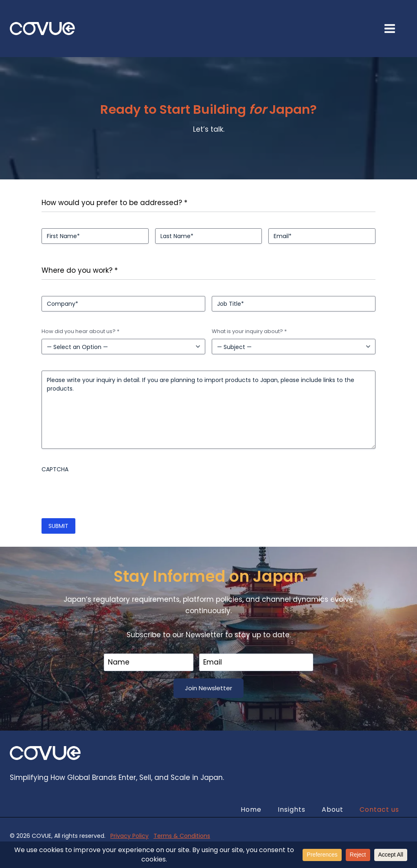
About (333, 809)
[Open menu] (394, 28)
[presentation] (103, 493)
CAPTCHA (55, 469)
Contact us (379, 809)
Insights (292, 809)
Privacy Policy (129, 836)
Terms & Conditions (182, 836)
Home (251, 809)
